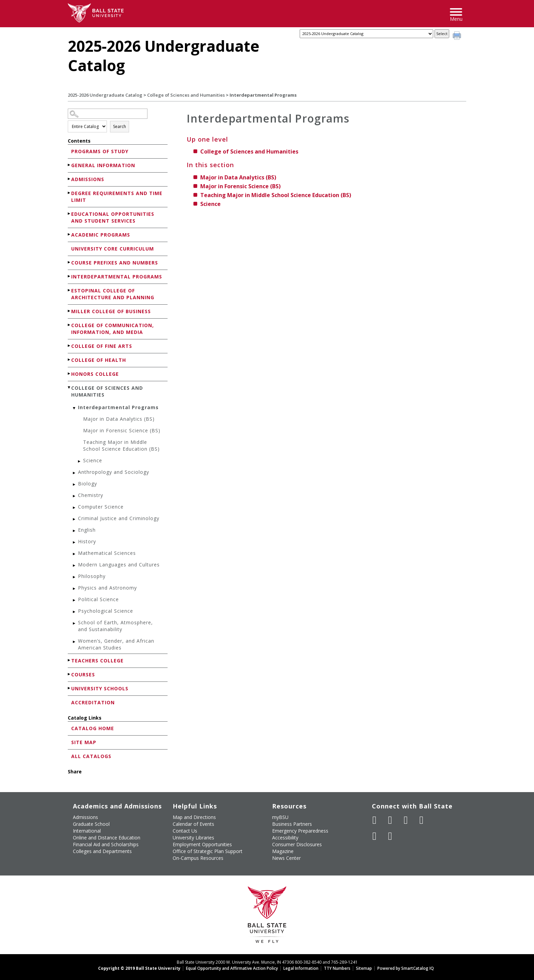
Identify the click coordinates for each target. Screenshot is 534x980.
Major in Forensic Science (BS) (122, 430)
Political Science (98, 599)
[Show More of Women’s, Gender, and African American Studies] (75, 642)
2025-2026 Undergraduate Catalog (105, 95)
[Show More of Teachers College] (69, 660)
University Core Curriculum (113, 249)
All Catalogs (91, 756)
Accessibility (285, 838)
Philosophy (92, 576)
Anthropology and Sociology (114, 472)
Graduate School (91, 824)
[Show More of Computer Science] (75, 508)
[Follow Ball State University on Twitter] (390, 820)
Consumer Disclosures (297, 844)
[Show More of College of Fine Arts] (69, 346)
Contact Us (185, 831)
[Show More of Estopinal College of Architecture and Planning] (69, 290)
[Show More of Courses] (69, 674)
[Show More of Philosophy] (75, 577)
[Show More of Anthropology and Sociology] (75, 473)
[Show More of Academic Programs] (69, 234)
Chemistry (91, 495)
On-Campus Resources (198, 858)
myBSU (280, 817)
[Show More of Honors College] (69, 374)
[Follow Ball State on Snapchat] (390, 836)
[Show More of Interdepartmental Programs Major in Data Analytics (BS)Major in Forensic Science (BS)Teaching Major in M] (75, 408)
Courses (83, 674)
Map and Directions (194, 817)
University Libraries (193, 838)
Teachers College (97, 661)
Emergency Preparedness (300, 831)
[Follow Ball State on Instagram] (422, 820)
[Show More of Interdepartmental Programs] (69, 276)
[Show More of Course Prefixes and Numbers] (69, 262)
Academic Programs (101, 235)
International (87, 831)
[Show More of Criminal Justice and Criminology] (75, 519)
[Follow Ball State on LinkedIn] (375, 836)
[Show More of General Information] (69, 165)
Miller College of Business (111, 311)
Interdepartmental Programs (117, 277)
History (87, 541)
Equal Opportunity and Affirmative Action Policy (232, 968)
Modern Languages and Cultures (119, 565)
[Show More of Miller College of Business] (69, 311)
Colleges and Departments (102, 851)
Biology (88, 484)
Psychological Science (106, 611)
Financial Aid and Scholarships (106, 844)
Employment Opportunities (202, 844)
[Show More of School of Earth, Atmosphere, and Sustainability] (75, 623)
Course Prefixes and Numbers (115, 263)
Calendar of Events (193, 824)
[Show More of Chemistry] (75, 496)
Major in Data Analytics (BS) (119, 419)
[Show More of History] (75, 542)
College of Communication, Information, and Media (113, 329)
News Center (286, 858)
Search (120, 126)
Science (93, 460)
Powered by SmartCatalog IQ (406, 968)
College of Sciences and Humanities (186, 95)
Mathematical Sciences (107, 553)
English (87, 530)
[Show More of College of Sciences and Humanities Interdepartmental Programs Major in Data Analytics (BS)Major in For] (69, 388)
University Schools (100, 688)
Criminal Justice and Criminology (119, 518)
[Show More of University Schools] (69, 688)
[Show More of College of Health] (69, 360)
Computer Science (101, 507)
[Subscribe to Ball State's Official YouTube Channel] (406, 820)
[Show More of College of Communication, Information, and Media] (69, 325)
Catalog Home (93, 728)
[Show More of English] (75, 531)
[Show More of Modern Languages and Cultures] (75, 566)
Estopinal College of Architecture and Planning (113, 294)
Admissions (88, 179)
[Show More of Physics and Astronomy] (75, 589)
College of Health (99, 360)
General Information (103, 165)
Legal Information (301, 968)
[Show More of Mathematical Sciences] (75, 554)
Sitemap (364, 968)
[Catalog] (366, 34)
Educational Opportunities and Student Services (113, 217)
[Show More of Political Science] (75, 600)
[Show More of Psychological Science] (75, 612)
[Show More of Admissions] (69, 179)
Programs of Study (100, 151)
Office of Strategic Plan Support (208, 851)
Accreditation (93, 702)
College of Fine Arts (102, 346)
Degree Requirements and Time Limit (117, 197)
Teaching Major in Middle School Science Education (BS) (121, 445)
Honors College (95, 374)
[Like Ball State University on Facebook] (375, 820)
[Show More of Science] (80, 461)
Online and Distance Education (107, 838)
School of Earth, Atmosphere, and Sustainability (115, 626)
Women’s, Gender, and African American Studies (116, 644)
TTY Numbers (337, 968)
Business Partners (292, 824)
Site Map (84, 742)
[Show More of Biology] (75, 485)
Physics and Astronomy (107, 588)
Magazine (283, 851)
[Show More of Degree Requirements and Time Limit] (69, 193)
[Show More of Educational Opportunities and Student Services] (69, 214)
